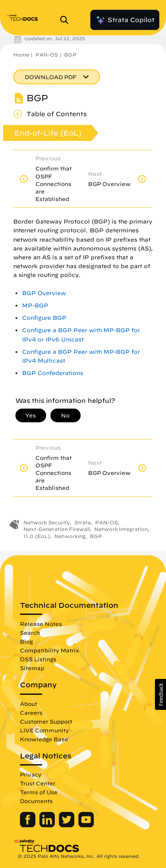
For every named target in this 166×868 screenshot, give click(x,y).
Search (30, 633)
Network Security (47, 522)
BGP (70, 55)
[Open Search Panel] (67, 20)
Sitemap (32, 668)
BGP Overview (44, 293)
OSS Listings (38, 659)
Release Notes (41, 624)
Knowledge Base (44, 739)
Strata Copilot (125, 20)
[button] (160, 694)
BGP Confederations (53, 373)
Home (21, 55)
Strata (83, 522)
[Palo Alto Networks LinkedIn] (48, 825)
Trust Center (38, 783)
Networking (70, 536)
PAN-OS (47, 55)
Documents (36, 801)
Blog (26, 641)
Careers (31, 713)
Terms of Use (39, 792)
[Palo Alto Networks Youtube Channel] (86, 825)
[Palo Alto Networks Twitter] (68, 825)
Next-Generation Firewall (57, 529)
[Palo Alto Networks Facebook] (29, 825)
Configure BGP (44, 318)
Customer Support (46, 721)
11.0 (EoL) (37, 536)
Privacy (31, 774)
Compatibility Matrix (49, 650)
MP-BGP (35, 305)
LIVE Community (44, 730)
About (29, 704)
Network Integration (121, 529)
